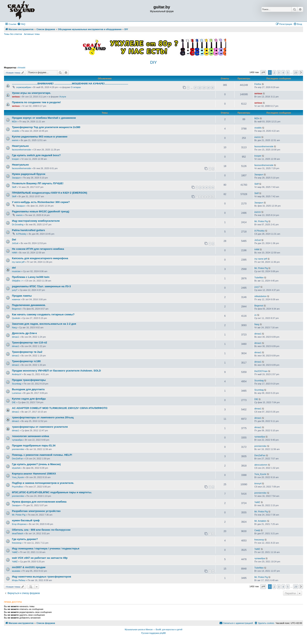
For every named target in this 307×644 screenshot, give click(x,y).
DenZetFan (17, 459)
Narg (14, 327)
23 (204, 88)
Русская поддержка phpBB (153, 633)
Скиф (257, 530)
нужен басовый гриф (26, 520)
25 (213, 88)
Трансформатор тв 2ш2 (27, 352)
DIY (153, 62)
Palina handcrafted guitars (28, 230)
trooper (15, 159)
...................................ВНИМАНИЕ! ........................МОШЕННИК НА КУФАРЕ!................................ (70, 84)
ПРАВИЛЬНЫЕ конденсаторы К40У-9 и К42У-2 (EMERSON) (50, 193)
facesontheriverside (21, 150)
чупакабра (17, 440)
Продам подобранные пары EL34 (34, 446)
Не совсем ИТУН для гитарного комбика (38, 249)
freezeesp (17, 543)
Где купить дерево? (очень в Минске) (36, 464)
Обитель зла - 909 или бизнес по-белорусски (41, 530)
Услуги (63, 97)
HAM (14, 253)
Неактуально (20, 146)
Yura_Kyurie (18, 477)
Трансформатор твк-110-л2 (29, 343)
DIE (14, 402)
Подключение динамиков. (29, 305)
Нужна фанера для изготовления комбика (39, 502)
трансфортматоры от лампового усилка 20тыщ (43, 417)
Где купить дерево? (25, 539)
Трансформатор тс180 (26, 361)
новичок (16, 299)
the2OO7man (261, 371)
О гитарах (76, 87)
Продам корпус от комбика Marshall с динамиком (44, 118)
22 (200, 88)
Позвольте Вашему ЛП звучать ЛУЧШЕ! (38, 183)
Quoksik (16, 318)
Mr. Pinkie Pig (261, 221)
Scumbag (17, 384)
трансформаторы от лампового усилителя (40, 427)
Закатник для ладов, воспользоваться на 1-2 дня (44, 324)
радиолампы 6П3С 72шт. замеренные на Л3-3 (41, 286)
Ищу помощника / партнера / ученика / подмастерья (46, 548)
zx (256, 315)
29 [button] (296, 73)
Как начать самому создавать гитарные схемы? (43, 314)
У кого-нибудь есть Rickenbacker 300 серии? (41, 202)
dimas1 (15, 337)
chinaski (21, 68)
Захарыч (16, 178)
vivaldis (16, 131)
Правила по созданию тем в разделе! (36, 102)
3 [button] (279, 73)
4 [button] (283, 73)
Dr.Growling (18, 224)
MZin (14, 122)
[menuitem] (21, 24)
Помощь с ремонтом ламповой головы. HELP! (42, 455)
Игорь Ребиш (19, 580)
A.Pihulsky (21, 234)
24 (208, 88)
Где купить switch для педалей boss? (36, 155)
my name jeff (18, 262)
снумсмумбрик (24, 87)
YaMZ (257, 502)
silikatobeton (260, 296)
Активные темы (32, 34)
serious (16, 97)
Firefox (258, 84)
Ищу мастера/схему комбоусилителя (36, 221)
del (14, 268)
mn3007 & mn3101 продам (29, 567)
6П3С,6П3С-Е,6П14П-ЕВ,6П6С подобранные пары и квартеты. (52, 492)
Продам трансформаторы (29, 380)
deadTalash (18, 533)
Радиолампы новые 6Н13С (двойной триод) (41, 211)
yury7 (15, 290)
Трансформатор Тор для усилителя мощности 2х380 (46, 127)
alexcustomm (261, 465)
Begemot (16, 309)
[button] (263, 73)
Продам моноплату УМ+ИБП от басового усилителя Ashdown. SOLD (56, 371)
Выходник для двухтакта (28, 389)
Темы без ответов (13, 34)
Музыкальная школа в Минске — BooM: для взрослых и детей (153, 630)
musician (16, 271)
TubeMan (259, 277)
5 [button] (288, 73)
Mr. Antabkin (260, 521)
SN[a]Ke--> (17, 281)
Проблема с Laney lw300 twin (31, 277)
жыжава (16, 571)
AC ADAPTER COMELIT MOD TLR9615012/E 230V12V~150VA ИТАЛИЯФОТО (60, 408)
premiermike (18, 449)
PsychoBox (17, 487)
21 (195, 88)
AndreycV (17, 374)
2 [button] (274, 73)
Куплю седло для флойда (29, 399)
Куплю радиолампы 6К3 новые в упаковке (40, 137)
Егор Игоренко (19, 524)
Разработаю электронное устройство (36, 511)
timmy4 (258, 483)
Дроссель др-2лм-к (24, 333)
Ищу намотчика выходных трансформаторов (42, 577)
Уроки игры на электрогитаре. (31, 93)
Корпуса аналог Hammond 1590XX (34, 474)
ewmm (15, 140)
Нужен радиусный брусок (29, 174)
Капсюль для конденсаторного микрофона (40, 258)
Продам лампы (22, 296)
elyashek (16, 468)
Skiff (14, 187)
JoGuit (15, 243)
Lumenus (16, 393)
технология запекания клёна (30, 436)
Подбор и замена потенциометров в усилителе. (43, 483)
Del (14, 240)
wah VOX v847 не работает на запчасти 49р (40, 558)
